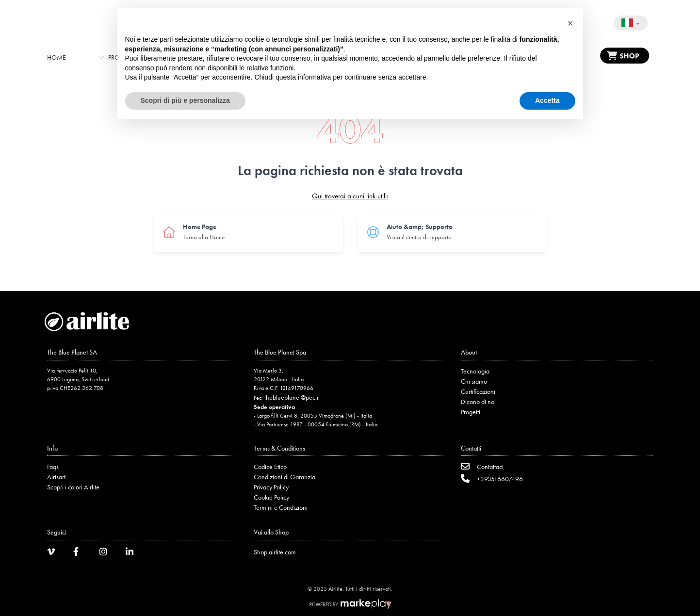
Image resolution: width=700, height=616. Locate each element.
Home (57, 57)
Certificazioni (478, 391)
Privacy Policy (271, 487)
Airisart (56, 477)
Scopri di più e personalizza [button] (185, 100)
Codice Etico (270, 467)
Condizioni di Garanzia (285, 477)
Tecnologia (475, 371)
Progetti (471, 412)
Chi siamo (474, 381)
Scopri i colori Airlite (73, 487)
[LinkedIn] (133, 553)
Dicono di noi (478, 402)
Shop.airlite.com (275, 552)
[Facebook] (81, 553)
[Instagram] (107, 553)
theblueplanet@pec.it (292, 397)
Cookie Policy (271, 497)
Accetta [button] (547, 100)
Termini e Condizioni (281, 507)
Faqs (53, 467)
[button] (570, 23)
